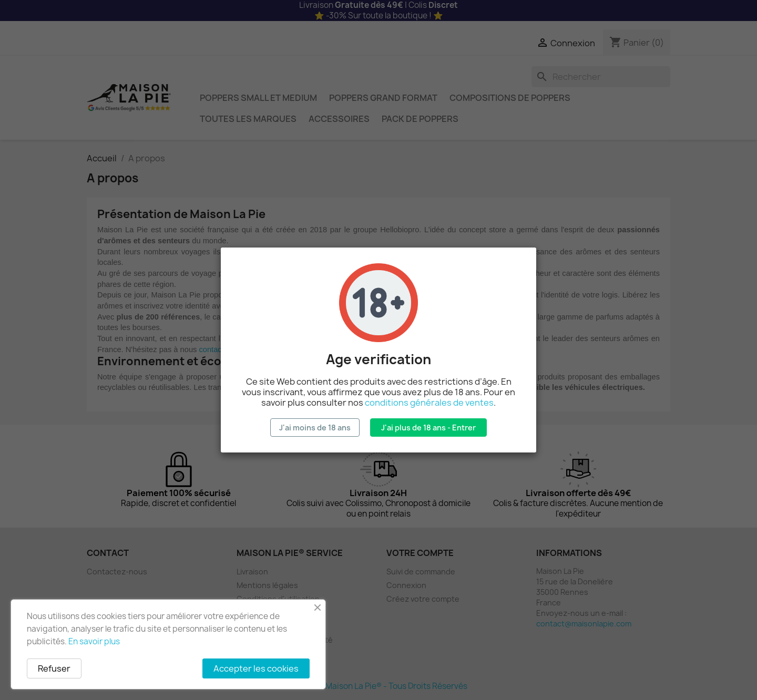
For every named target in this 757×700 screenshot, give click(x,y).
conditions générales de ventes (429, 403)
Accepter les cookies (256, 668)
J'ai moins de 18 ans (315, 428)
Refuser (54, 668)
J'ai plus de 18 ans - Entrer (428, 428)
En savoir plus (94, 641)
